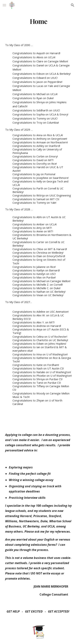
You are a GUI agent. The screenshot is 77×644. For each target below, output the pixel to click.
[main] (38, 21)
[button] (4, 5)
